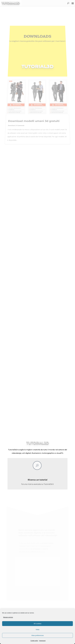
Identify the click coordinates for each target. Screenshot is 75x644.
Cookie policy (34, 641)
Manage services (8, 617)
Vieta (37, 629)
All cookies (37, 624)
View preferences (37, 635)
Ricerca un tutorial (38, 480)
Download (10, 123)
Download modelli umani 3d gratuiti (34, 119)
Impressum (42, 641)
